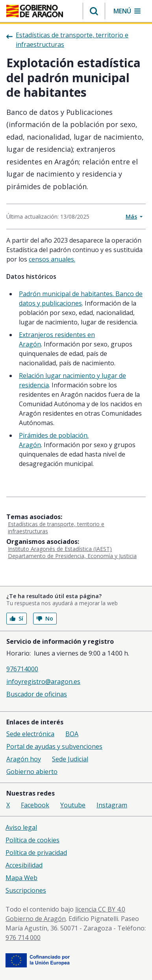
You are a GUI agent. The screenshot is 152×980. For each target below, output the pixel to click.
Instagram (112, 805)
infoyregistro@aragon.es (43, 682)
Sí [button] (17, 618)
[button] (94, 11)
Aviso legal (21, 827)
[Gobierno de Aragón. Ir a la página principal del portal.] (35, 11)
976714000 (22, 669)
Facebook (35, 805)
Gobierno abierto (32, 772)
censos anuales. (52, 259)
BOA (72, 734)
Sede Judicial (70, 759)
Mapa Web (21, 878)
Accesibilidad (24, 865)
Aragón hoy (24, 759)
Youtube (73, 805)
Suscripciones (26, 890)
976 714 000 (23, 938)
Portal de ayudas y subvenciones (54, 746)
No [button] (45, 618)
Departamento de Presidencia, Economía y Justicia (72, 556)
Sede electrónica (30, 734)
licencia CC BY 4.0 (100, 909)
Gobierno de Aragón (36, 919)
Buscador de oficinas (37, 694)
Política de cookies (32, 840)
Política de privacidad (36, 853)
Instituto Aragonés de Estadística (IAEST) (60, 549)
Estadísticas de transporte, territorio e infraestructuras (56, 528)
